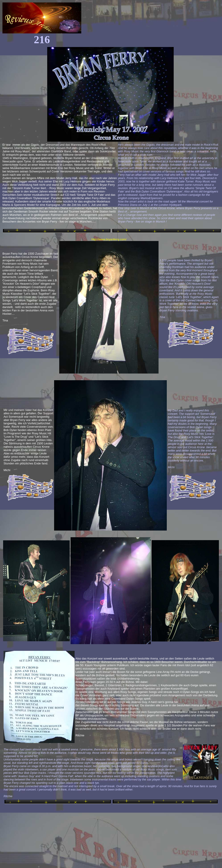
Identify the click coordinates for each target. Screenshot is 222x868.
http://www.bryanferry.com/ (109, 239)
